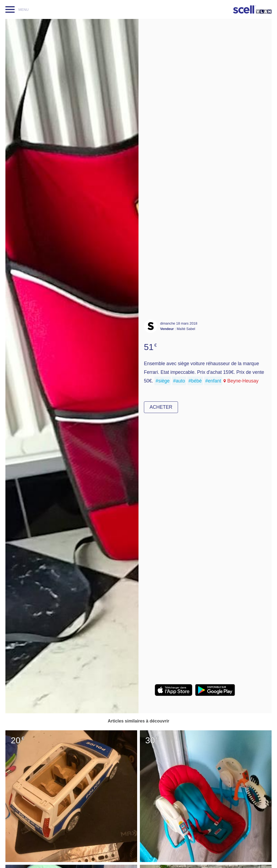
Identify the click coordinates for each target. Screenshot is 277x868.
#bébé (195, 381)
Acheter (161, 407)
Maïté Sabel (186, 329)
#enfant (213, 381)
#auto (179, 381)
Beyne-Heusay (243, 381)
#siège (163, 381)
